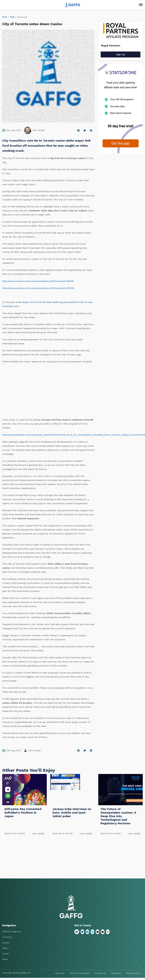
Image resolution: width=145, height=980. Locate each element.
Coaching (7, 937)
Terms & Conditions (79, 973)
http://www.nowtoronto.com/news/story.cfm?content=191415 (38, 281)
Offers (5, 948)
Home (5, 17)
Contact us (100, 973)
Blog (12, 17)
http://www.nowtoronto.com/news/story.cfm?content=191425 (38, 288)
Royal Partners (111, 45)
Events (6, 954)
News (5, 959)
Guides (6, 943)
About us (60, 973)
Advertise (116, 973)
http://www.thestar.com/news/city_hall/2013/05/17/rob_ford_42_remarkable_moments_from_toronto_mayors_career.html (74, 435)
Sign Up (121, 54)
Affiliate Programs (11, 931)
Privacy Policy (133, 973)
